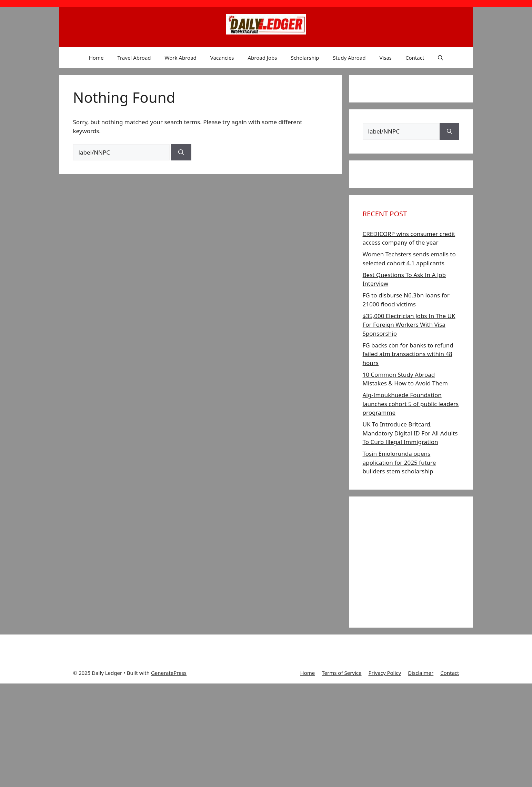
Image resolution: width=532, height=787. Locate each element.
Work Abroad (181, 58)
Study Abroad (349, 58)
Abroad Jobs (263, 58)
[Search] (181, 153)
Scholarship (305, 58)
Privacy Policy (385, 673)
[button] (440, 58)
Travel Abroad (134, 58)
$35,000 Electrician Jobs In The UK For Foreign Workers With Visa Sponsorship (409, 325)
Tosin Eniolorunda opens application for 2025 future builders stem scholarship (399, 462)
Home (96, 58)
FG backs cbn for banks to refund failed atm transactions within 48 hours (408, 354)
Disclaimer (421, 673)
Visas (385, 58)
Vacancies (222, 58)
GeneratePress (169, 673)
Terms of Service (342, 673)
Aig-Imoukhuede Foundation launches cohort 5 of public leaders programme (411, 404)
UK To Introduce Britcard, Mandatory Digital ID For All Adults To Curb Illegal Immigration (410, 433)
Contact (415, 58)
